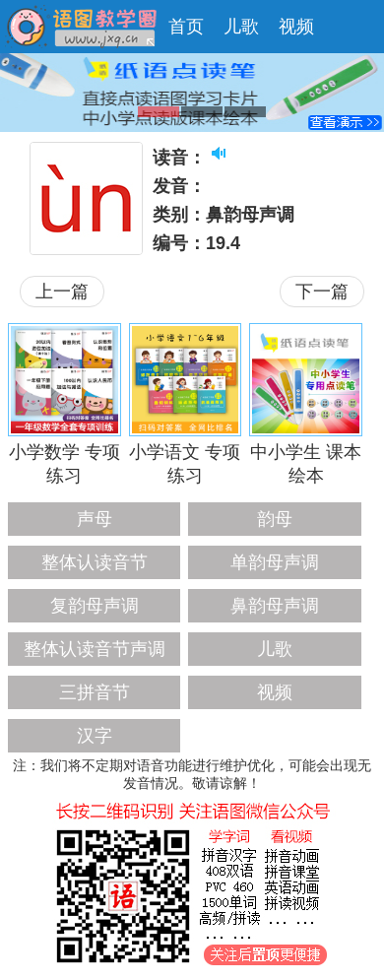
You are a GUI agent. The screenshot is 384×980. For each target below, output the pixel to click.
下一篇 (322, 292)
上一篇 (62, 292)
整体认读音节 (95, 562)
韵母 (275, 519)
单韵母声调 (275, 562)
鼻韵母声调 (275, 606)
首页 (186, 27)
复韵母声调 (95, 606)
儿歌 (241, 27)
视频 (296, 27)
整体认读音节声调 (95, 649)
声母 (95, 519)
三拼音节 (95, 692)
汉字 (95, 736)
